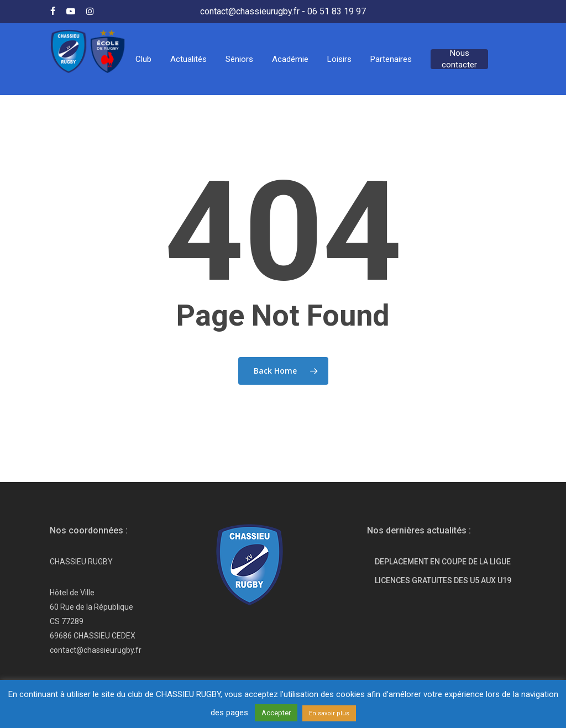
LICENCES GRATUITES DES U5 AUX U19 (443, 580)
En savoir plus (329, 713)
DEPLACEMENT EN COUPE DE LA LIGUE (443, 562)
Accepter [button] (276, 713)
